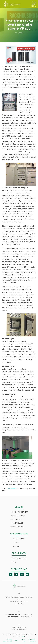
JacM (23, 636)
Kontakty (17, 546)
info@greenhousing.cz (19, 627)
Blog (14, 562)
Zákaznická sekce (19, 558)
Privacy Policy (23, 640)
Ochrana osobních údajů (7, 640)
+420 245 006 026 (26, 617)
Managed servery (18, 516)
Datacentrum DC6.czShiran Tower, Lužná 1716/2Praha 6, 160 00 (19, 600)
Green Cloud (16, 519)
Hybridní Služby (17, 523)
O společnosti (19, 539)
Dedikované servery (19, 512)
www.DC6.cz (13, 488)
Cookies (16, 640)
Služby (16, 543)
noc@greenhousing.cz (19, 629)
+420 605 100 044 (27, 614)
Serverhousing (17, 527)
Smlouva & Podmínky (32, 640)
